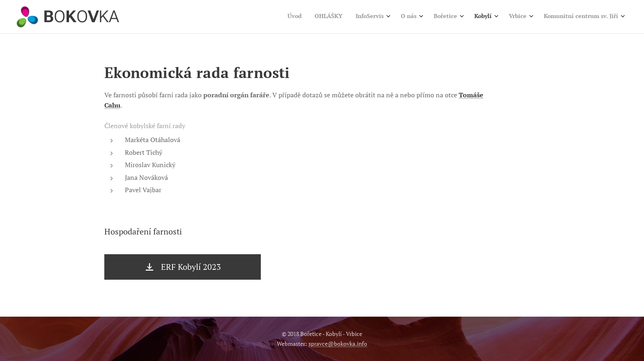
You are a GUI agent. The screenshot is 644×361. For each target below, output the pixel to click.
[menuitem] (508, 17)
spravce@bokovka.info (338, 344)
